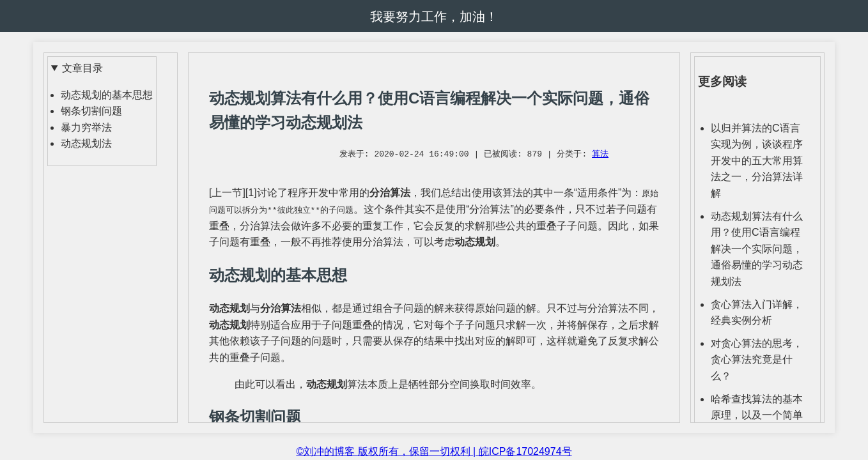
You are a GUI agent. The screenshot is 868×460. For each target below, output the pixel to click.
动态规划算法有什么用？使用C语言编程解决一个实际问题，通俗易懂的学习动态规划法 (757, 249)
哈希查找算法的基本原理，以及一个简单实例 (757, 415)
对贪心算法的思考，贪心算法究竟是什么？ (757, 360)
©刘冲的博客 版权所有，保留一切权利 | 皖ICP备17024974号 (434, 451)
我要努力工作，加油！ (434, 17)
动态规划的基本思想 (107, 95)
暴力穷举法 (86, 127)
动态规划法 (86, 143)
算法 (600, 155)
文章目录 (82, 68)
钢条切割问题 (91, 111)
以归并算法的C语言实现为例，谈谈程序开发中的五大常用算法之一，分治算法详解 (757, 161)
